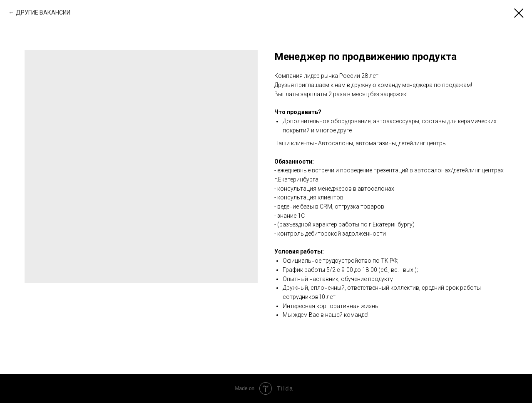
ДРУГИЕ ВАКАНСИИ (43, 12)
